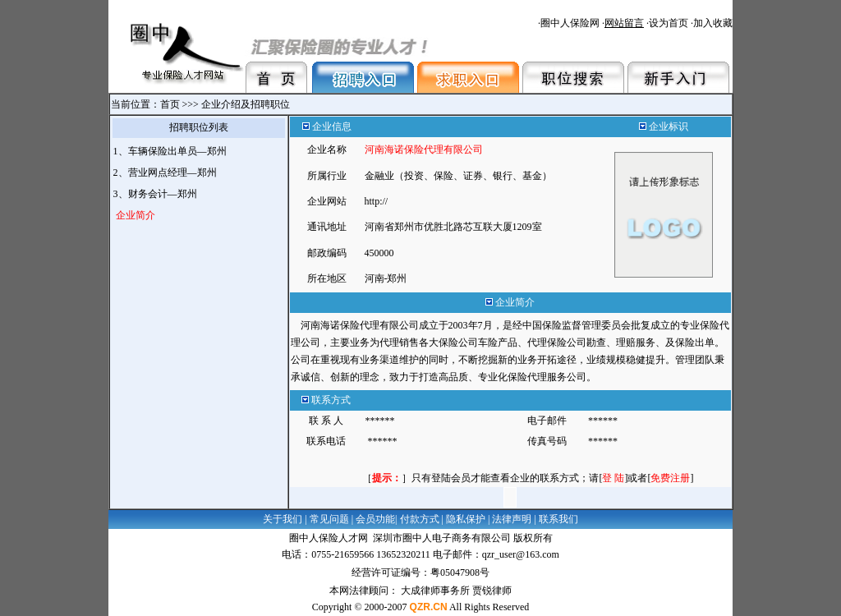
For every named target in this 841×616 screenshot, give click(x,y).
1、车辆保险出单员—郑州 (171, 151)
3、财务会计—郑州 (156, 194)
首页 (170, 104)
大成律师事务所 (435, 591)
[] (613, 478)
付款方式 (420, 519)
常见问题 (329, 519)
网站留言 (624, 23)
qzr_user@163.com (521, 554)
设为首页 (669, 23)
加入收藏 (713, 23)
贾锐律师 (492, 591)
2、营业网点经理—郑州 (166, 172)
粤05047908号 (460, 572)
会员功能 (375, 519)
